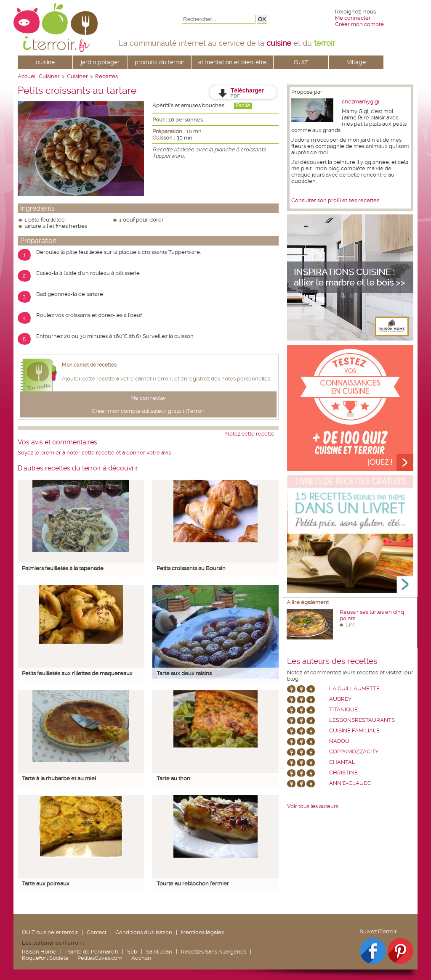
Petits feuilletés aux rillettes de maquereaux (77, 673)
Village (356, 62)
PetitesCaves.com (100, 958)
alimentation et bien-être (232, 62)
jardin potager (100, 62)
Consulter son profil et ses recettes (335, 200)
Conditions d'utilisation (144, 932)
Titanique (343, 709)
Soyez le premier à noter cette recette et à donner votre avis (94, 453)
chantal (342, 762)
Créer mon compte (359, 24)
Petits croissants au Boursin (191, 568)
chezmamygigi (360, 102)
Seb (132, 952)
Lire (351, 625)
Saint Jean (159, 952)
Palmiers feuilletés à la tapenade (63, 568)
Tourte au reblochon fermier (193, 884)
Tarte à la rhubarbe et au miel (59, 778)
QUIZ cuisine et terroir (50, 932)
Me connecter (353, 18)
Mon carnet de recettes (89, 365)
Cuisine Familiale (354, 730)
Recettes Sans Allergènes (214, 952)
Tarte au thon (173, 778)
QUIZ (301, 62)
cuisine (45, 62)
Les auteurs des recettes (332, 661)
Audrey (340, 699)
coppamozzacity (354, 752)
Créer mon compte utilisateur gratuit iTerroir (148, 411)
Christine (343, 773)
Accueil (27, 76)
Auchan (141, 958)
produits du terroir (160, 62)
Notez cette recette (250, 434)
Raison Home (39, 952)
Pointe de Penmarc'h (92, 952)
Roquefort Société (45, 958)
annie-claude (350, 783)
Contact (97, 932)
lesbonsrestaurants (362, 720)
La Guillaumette (354, 688)
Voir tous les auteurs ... (315, 806)
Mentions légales (202, 932)
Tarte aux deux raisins (184, 673)
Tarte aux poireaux (46, 884)
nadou (339, 741)
